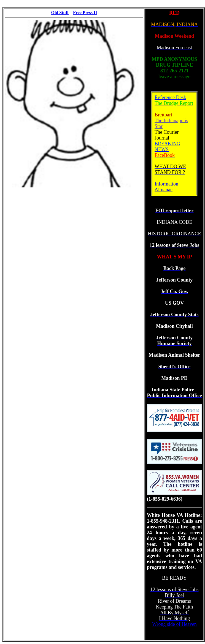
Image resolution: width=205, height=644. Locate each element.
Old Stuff (60, 13)
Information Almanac (166, 187)
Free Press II (85, 13)
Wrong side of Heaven (174, 624)
